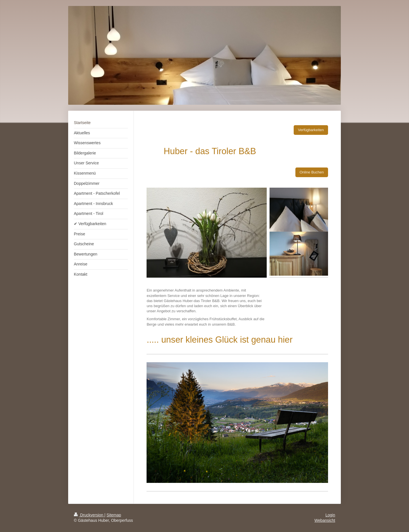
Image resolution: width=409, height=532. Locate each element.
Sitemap (114, 515)
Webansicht (325, 520)
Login (330, 515)
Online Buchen (312, 172)
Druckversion (89, 515)
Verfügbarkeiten (311, 130)
